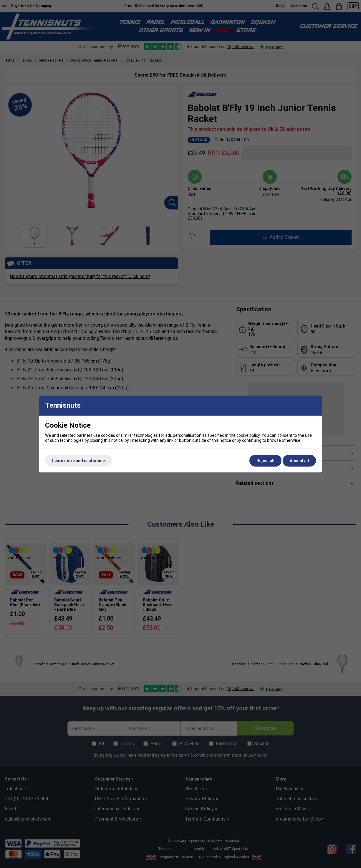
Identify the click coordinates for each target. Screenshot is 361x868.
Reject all (265, 461)
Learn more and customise (78, 461)
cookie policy (248, 435)
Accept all (299, 461)
